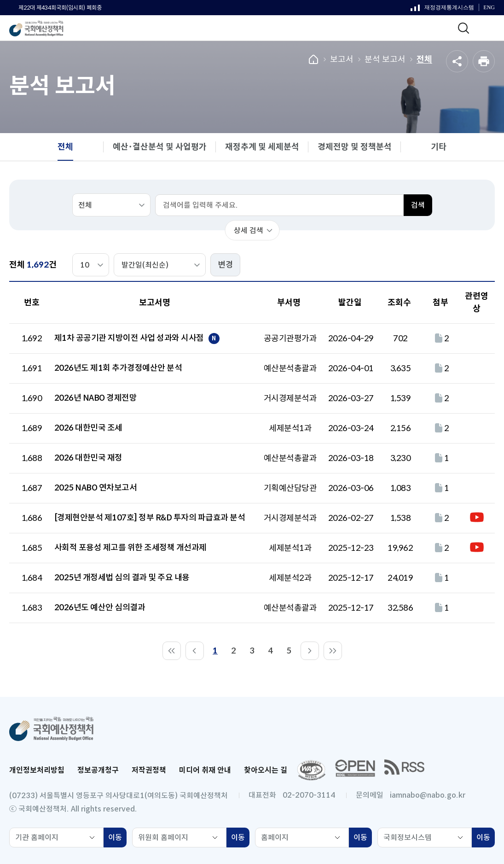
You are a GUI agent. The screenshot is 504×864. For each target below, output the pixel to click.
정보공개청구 (98, 770)
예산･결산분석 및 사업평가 (160, 147)
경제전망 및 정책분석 (355, 147)
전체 (424, 59)
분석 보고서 (385, 59)
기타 (439, 147)
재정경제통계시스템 (442, 10)
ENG (489, 8)
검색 (418, 205)
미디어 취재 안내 (205, 770)
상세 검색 (249, 231)
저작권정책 (149, 770)
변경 (226, 265)
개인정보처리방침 (37, 770)
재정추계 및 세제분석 (262, 147)
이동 (117, 839)
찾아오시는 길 (266, 770)
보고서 (342, 59)
